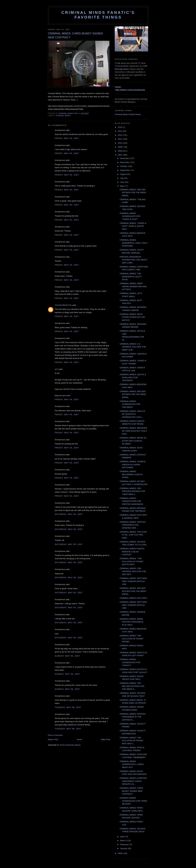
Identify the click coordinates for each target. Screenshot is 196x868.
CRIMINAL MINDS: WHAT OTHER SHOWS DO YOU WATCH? (132, 317)
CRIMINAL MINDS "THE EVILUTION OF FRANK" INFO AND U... (132, 741)
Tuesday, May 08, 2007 (68, 707)
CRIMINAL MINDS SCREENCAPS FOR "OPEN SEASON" (133, 801)
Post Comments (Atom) (70, 745)
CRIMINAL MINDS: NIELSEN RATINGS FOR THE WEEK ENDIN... (133, 193)
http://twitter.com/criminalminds (130, 90)
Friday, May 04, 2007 (67, 138)
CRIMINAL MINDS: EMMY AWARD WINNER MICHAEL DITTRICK (133, 286)
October (124, 166)
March (123, 841)
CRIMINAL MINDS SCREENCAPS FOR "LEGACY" (130, 662)
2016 (120, 127)
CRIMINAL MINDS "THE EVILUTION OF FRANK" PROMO (132, 639)
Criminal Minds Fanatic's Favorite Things (98, 15)
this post (131, 72)
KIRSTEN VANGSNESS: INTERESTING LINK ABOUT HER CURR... (133, 260)
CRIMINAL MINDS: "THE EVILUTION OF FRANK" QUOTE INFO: (132, 561)
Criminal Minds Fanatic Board (128, 114)
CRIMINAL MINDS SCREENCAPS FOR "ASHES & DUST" (130, 216)
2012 (120, 135)
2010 (120, 143)
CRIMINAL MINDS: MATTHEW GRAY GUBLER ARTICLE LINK (133, 581)
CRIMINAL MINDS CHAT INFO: (133, 598)
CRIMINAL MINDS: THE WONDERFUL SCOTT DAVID (131, 277)
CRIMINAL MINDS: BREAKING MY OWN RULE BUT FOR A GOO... (133, 431)
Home (80, 739)
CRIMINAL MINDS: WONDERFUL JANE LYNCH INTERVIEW (133, 243)
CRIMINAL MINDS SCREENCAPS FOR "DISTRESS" (130, 404)
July (122, 178)
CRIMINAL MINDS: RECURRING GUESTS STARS (131, 474)
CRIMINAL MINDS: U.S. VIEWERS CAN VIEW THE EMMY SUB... (133, 347)
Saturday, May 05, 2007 (69, 514)
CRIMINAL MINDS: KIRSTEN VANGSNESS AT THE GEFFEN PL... (133, 717)
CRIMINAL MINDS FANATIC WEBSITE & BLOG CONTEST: (132, 552)
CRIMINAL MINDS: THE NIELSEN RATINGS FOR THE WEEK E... (132, 686)
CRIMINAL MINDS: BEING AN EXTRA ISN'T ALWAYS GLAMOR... (133, 441)
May (122, 186)
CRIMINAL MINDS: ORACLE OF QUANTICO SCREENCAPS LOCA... (132, 414)
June (123, 182)
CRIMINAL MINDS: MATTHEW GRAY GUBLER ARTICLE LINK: (133, 605)
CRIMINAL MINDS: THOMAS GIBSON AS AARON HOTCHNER (132, 465)
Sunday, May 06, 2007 (67, 656)
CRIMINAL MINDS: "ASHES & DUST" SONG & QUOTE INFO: (133, 226)
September (125, 170)
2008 (120, 151)
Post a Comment (55, 735)
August (124, 174)
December (125, 158)
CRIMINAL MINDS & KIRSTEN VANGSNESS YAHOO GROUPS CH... (133, 781)
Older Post (106, 739)
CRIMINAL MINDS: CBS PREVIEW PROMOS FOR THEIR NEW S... (132, 491)
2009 (120, 147)
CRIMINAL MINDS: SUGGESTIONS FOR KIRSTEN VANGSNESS (131, 501)
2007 (120, 155)
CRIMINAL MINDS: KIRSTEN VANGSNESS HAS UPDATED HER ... (133, 525)
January (124, 848)
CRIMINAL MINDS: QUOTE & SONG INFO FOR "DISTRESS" (133, 377)
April (122, 837)
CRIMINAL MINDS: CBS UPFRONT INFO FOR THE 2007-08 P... (133, 571)
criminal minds (63, 116)
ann (56, 369)
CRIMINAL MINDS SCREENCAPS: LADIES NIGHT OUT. (132, 764)
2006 (120, 853)
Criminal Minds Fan (63, 305)
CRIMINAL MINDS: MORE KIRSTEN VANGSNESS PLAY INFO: (131, 622)
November (125, 162)
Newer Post (53, 739)
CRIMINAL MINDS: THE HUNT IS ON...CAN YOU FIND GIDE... (133, 535)
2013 (120, 131)
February (124, 844)
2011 (120, 139)
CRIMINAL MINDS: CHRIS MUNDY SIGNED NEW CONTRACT (131, 791)
